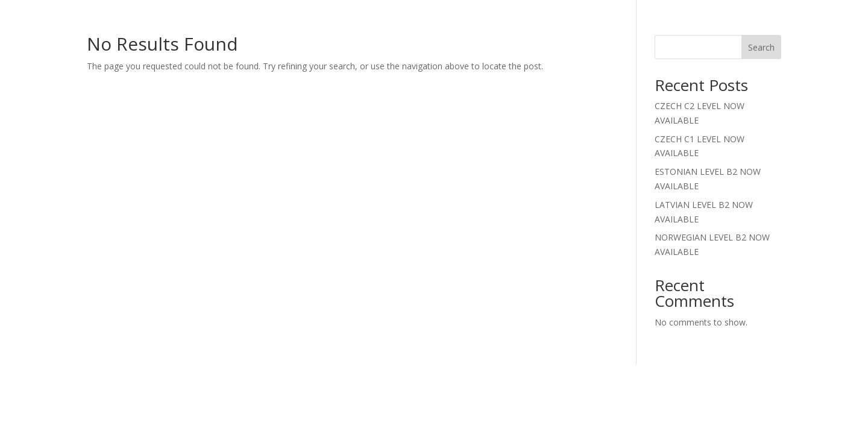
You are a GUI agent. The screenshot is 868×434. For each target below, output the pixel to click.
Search (761, 47)
